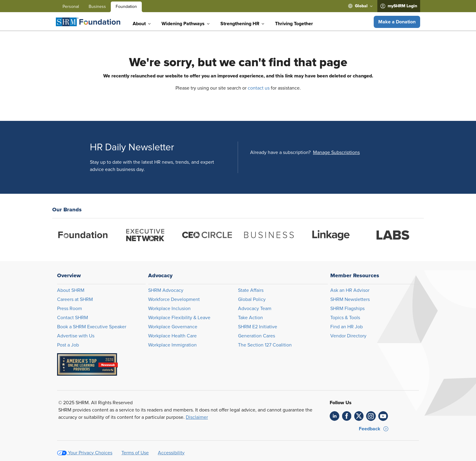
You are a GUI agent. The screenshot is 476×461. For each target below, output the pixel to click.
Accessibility (171, 453)
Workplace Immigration (172, 345)
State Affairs (251, 290)
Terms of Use (135, 453)
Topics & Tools (345, 318)
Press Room (70, 309)
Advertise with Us (76, 336)
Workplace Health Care (172, 336)
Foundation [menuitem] (126, 7)
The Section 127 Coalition (265, 345)
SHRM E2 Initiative (258, 327)
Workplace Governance (173, 327)
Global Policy (252, 299)
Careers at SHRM (75, 299)
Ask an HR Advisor (350, 290)
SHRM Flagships (347, 309)
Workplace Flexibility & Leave (179, 318)
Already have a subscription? (280, 152)
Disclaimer (197, 417)
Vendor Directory (348, 336)
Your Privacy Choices (90, 453)
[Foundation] (88, 22)
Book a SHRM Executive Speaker (92, 327)
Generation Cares (257, 336)
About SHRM (71, 290)
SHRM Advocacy (166, 290)
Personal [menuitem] (71, 7)
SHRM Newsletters (350, 299)
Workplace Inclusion (169, 309)
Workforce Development (174, 299)
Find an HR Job (347, 327)
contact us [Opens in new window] (259, 88)
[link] (335, 416)
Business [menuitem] (97, 7)
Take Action (250, 318)
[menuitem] (360, 6)
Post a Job (68, 345)
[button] (397, 22)
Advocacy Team (255, 309)
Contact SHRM (73, 318)
